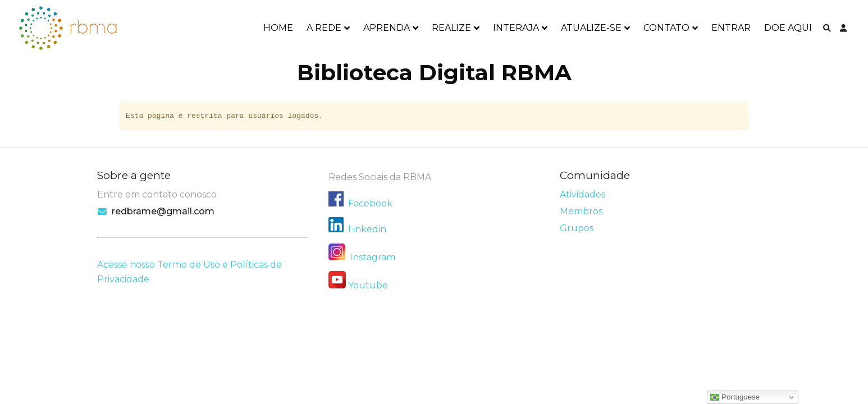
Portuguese (735, 397)
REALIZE (451, 28)
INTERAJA (516, 28)
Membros (581, 211)
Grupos (577, 228)
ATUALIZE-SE (591, 28)
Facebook (370, 203)
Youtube (368, 285)
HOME (278, 28)
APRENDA (387, 28)
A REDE (324, 28)
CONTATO (666, 28)
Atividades (583, 194)
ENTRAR (731, 28)
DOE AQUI (788, 28)
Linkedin (367, 229)
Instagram (362, 257)
